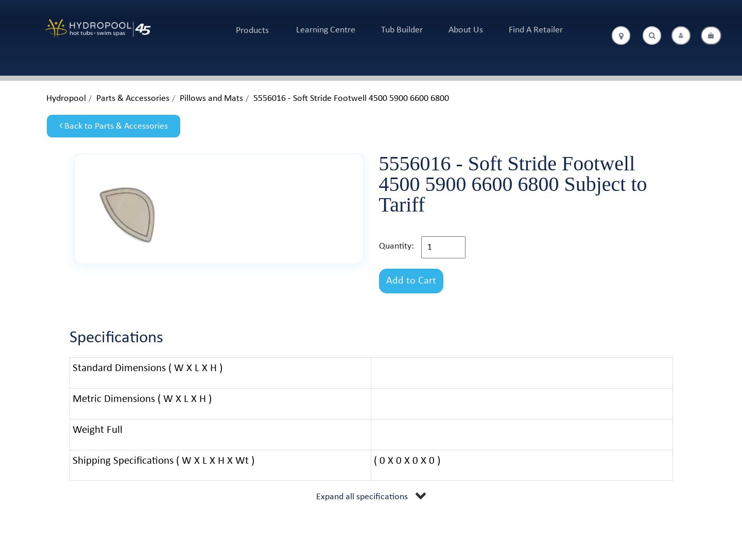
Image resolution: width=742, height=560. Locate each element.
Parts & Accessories (133, 99)
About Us (466, 30)
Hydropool (66, 99)
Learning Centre (326, 30)
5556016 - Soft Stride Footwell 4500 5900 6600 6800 (351, 99)
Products (252, 31)
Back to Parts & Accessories (114, 126)
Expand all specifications (362, 497)
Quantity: (396, 246)
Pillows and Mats (211, 99)
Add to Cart (411, 281)
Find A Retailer (536, 30)
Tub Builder (402, 30)
